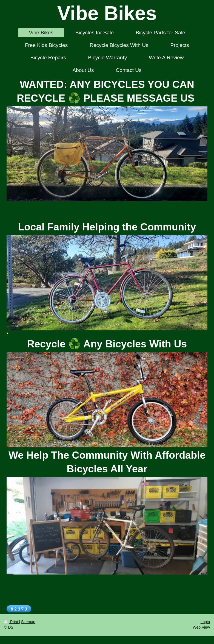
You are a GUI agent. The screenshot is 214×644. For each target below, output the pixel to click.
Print (12, 622)
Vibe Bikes (107, 13)
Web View (201, 627)
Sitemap (28, 622)
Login (205, 622)
